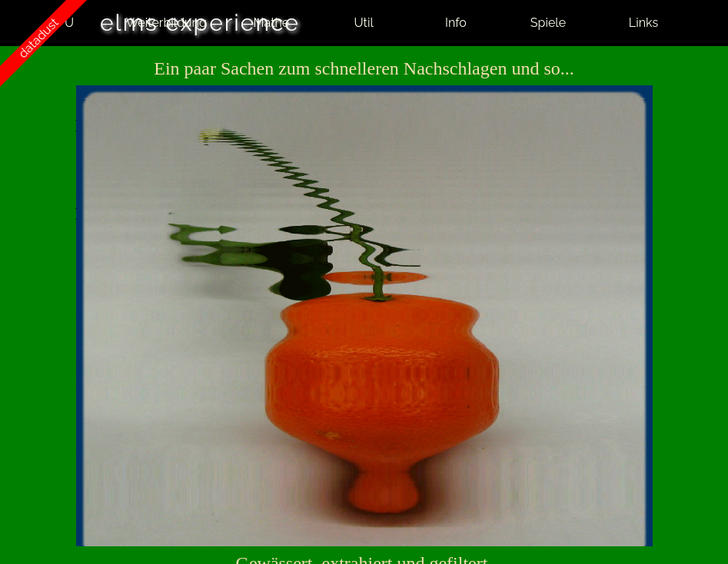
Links (643, 23)
